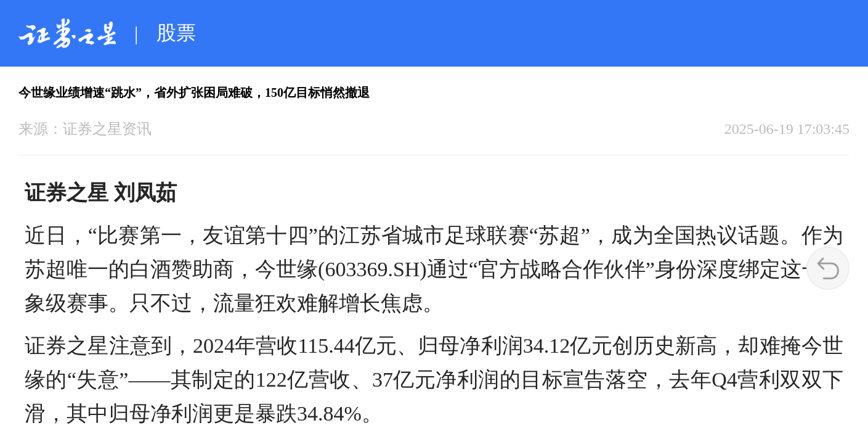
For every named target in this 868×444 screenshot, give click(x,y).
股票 (176, 33)
